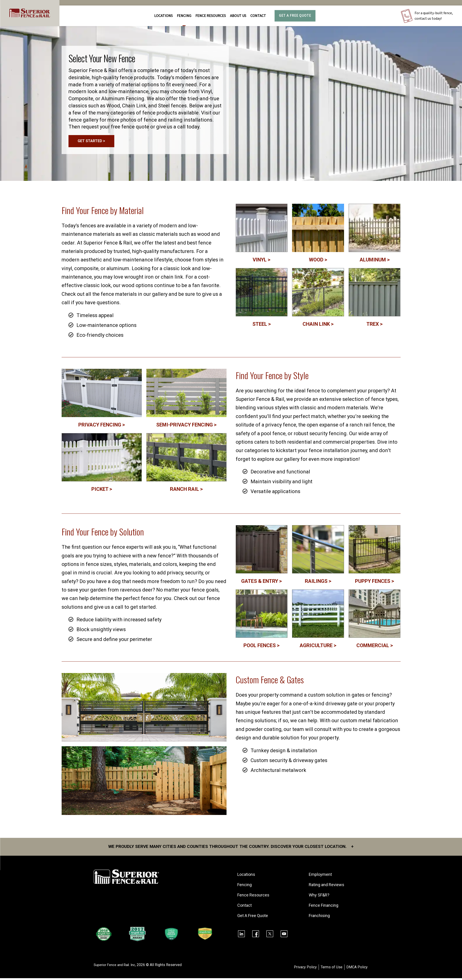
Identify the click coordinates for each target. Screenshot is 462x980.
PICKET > (102, 491)
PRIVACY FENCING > (102, 426)
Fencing (245, 887)
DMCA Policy (357, 969)
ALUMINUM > (375, 261)
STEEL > (262, 326)
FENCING (184, 16)
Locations (163, 16)
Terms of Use (332, 969)
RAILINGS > (318, 583)
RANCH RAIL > (186, 491)
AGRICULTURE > (318, 647)
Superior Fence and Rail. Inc (116, 967)
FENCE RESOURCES (211, 16)
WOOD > (318, 261)
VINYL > (261, 261)
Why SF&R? (320, 897)
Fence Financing (324, 907)
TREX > (375, 326)
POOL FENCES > (261, 647)
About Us (238, 16)
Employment (321, 876)
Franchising (320, 918)
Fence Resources (254, 897)
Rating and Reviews (327, 887)
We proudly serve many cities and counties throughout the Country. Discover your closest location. (231, 849)
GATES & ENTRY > (261, 583)
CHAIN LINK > (318, 326)
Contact (258, 16)
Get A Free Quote (295, 16)
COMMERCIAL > (375, 647)
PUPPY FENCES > (375, 583)
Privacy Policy (305, 969)
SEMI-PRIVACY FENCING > (186, 426)
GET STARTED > (91, 142)
